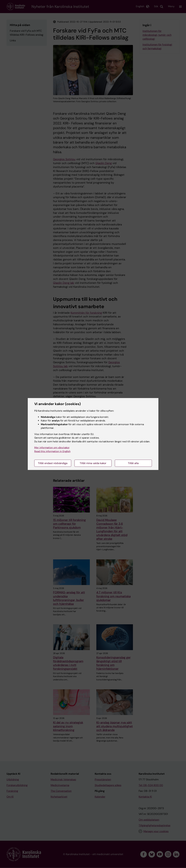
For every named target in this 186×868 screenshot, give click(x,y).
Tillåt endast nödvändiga (53, 463)
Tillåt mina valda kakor (93, 463)
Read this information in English (52, 451)
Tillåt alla (133, 463)
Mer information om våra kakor (52, 448)
